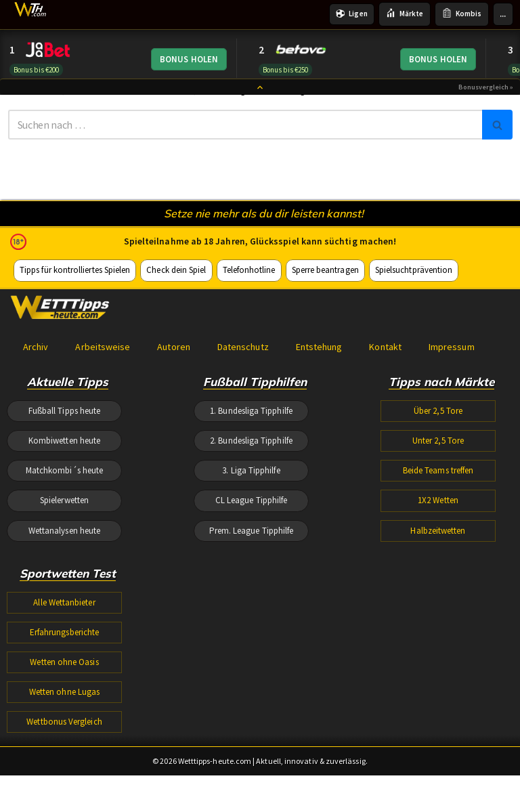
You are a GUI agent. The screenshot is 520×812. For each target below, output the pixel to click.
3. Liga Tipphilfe (251, 531)
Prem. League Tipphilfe (252, 595)
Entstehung (317, 399)
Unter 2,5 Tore (438, 498)
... (503, 14)
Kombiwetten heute (65, 498)
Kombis (462, 14)
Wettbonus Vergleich (64, 798)
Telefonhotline (246, 319)
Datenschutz (241, 399)
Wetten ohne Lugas (65, 766)
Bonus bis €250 (285, 70)
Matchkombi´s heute (65, 531)
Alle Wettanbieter (64, 669)
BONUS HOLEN (189, 60)
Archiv (36, 399)
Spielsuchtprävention (409, 319)
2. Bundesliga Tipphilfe (251, 498)
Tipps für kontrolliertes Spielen (74, 319)
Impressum (449, 399)
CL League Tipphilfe (252, 562)
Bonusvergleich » (486, 94)
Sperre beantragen (322, 319)
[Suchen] (245, 127)
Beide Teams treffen (438, 531)
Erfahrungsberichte (65, 701)
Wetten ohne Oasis (64, 734)
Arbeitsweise (102, 399)
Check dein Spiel (174, 319)
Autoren (173, 399)
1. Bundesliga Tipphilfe (251, 466)
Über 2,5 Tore (438, 466)
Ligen (353, 14)
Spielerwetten (65, 562)
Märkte (405, 14)
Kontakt (383, 399)
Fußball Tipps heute (65, 466)
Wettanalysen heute (65, 595)
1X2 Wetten (438, 562)
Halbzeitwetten (438, 595)
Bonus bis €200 (36, 70)
